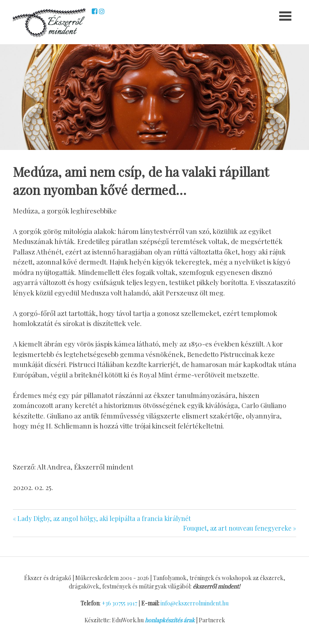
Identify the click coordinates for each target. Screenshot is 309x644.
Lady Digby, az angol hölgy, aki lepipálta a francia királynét (104, 518)
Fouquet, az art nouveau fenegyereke (237, 528)
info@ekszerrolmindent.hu (195, 603)
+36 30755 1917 (119, 603)
